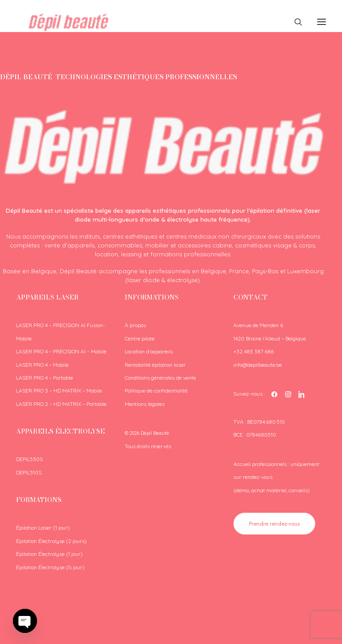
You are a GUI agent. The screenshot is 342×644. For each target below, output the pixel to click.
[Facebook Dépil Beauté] (274, 394)
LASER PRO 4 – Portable (45, 378)
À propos (135, 325)
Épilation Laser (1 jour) (43, 528)
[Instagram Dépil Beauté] (288, 394)
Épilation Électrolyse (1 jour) (49, 554)
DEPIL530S (29, 459)
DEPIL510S (29, 472)
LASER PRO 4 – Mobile (42, 365)
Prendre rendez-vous (275, 524)
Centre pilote (140, 338)
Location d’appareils (149, 351)
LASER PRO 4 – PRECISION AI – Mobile (61, 351)
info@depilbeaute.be (258, 365)
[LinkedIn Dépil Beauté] (302, 394)
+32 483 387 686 (254, 351)
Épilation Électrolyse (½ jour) (50, 567)
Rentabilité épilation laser (155, 365)
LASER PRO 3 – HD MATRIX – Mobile (59, 391)
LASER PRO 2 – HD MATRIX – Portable (61, 404)
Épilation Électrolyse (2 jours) (51, 541)
